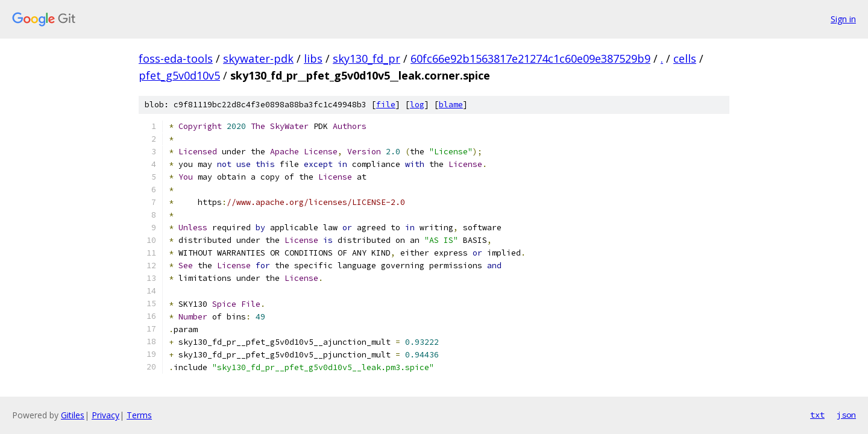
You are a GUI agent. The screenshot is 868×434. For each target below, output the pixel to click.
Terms (139, 415)
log (417, 105)
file (386, 105)
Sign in (843, 19)
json (846, 415)
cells (685, 58)
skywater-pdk (258, 58)
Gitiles (73, 415)
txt (817, 415)
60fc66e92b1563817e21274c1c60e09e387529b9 (530, 58)
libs (313, 58)
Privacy (105, 415)
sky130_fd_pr (366, 58)
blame (451, 105)
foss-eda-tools (176, 58)
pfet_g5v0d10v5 (179, 75)
